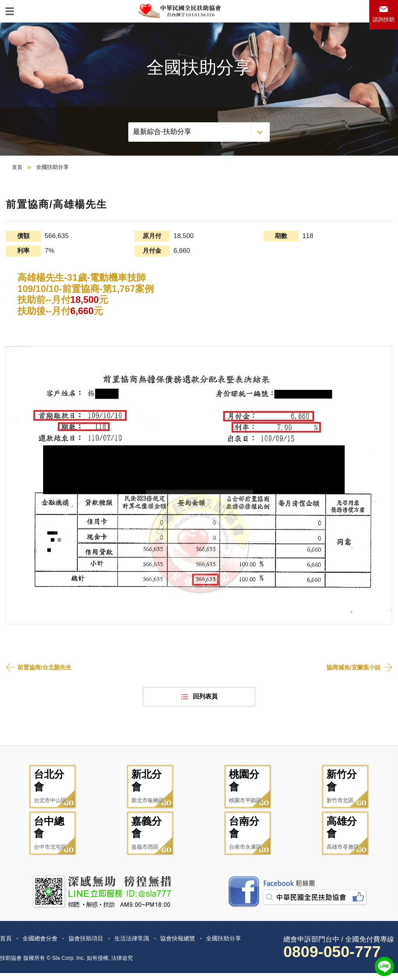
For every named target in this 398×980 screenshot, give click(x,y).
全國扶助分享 (235, 945)
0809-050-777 (337, 959)
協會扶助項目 (90, 945)
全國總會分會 (42, 945)
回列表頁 (205, 718)
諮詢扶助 (382, 22)
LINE (384, 966)
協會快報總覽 (187, 945)
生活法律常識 (138, 945)
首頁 (17, 189)
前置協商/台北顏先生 (46, 689)
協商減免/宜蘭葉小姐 (352, 689)
